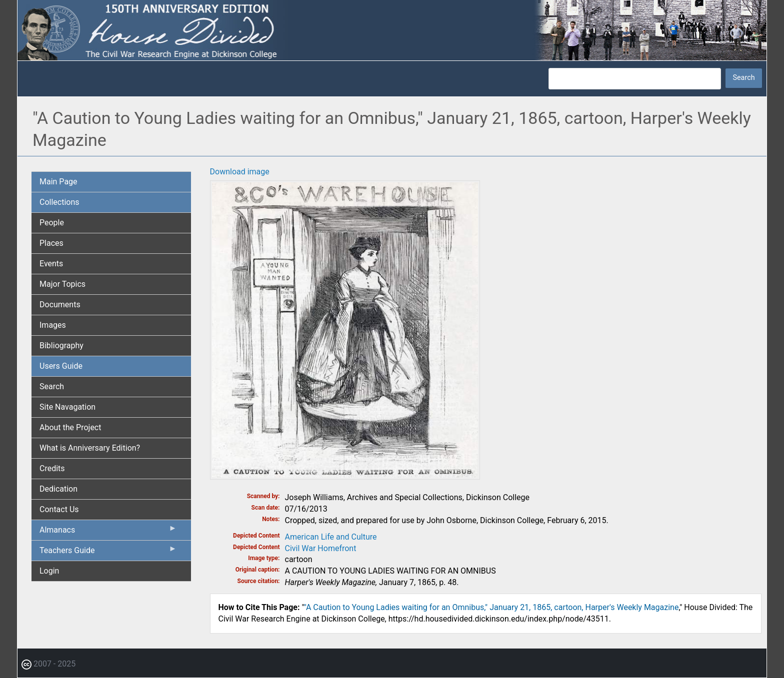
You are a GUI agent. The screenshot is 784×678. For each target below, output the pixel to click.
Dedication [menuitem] (58, 489)
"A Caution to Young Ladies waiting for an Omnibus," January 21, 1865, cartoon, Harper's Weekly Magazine (491, 607)
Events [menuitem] (51, 264)
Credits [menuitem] (52, 468)
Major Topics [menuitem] (62, 284)
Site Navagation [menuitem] (67, 407)
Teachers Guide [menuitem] (108, 553)
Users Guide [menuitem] (61, 366)
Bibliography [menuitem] (61, 345)
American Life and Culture (331, 537)
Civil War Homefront (321, 548)
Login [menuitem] (49, 571)
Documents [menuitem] (60, 305)
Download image (240, 172)
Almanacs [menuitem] (108, 532)
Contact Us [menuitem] (59, 509)
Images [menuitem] (53, 325)
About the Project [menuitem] (70, 427)
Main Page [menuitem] (58, 182)
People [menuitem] (52, 223)
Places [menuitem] (51, 243)
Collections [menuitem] (59, 202)
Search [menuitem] (52, 386)
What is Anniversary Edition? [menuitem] (90, 448)
